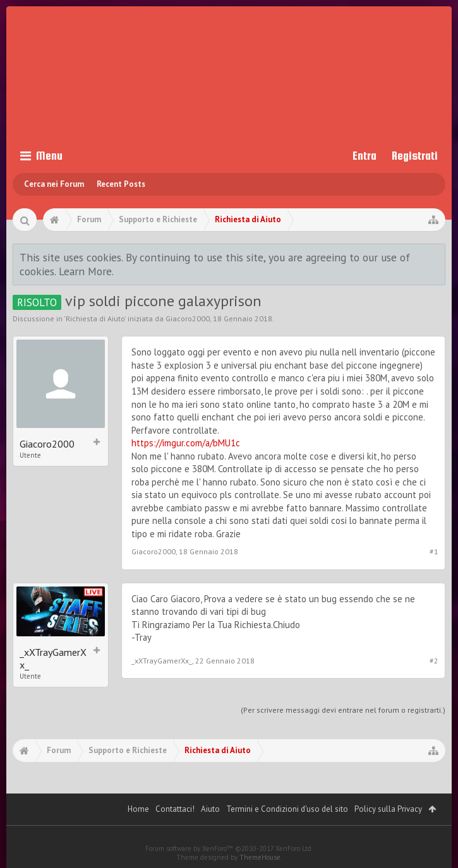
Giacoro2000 (188, 318)
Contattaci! (175, 809)
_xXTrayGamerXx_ (53, 658)
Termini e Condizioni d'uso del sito (287, 809)
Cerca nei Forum (54, 184)
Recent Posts (121, 184)
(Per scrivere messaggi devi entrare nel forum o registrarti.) (343, 710)
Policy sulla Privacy (388, 809)
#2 (434, 661)
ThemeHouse (260, 857)
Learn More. (86, 271)
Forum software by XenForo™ (229, 848)
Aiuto (210, 809)
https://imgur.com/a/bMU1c (186, 443)
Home (138, 809)
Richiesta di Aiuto (95, 318)
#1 (434, 551)
